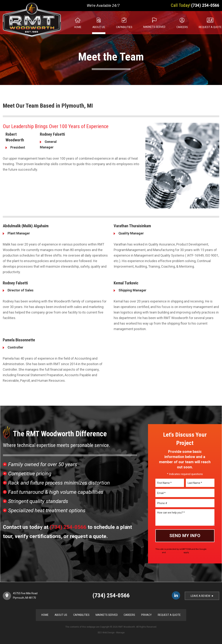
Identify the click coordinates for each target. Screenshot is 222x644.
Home (78, 27)
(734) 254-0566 (205, 5)
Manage (120, 633)
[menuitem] (73, 23)
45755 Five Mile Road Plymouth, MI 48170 (25, 596)
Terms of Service (175, 552)
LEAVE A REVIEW (202, 596)
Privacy (146, 615)
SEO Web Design (106, 633)
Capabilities (124, 27)
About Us (99, 27)
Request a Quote (169, 615)
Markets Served (154, 27)
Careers (182, 27)
